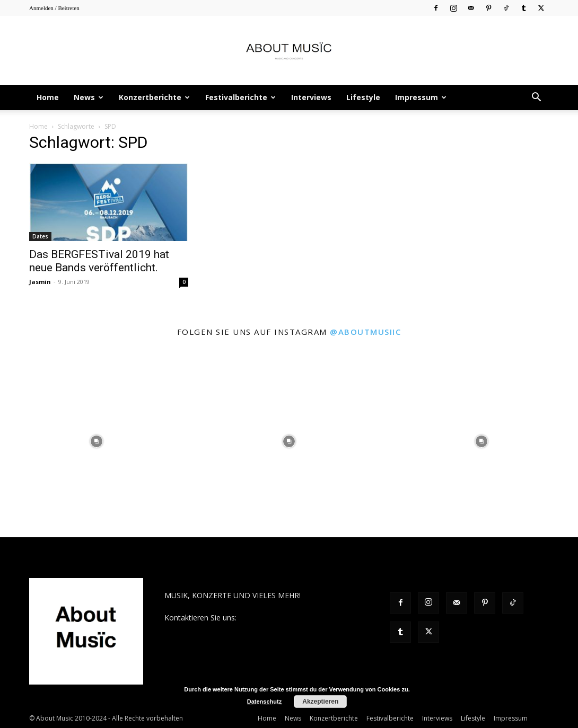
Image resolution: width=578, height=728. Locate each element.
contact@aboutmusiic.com (284, 618)
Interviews (311, 97)
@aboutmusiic (365, 332)
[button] (536, 98)
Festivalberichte (240, 97)
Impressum (421, 97)
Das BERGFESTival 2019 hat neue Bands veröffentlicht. (99, 261)
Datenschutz (264, 702)
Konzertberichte (154, 97)
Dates (40, 236)
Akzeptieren (320, 702)
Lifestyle (363, 97)
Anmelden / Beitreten (54, 8)
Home (48, 97)
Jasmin (40, 282)
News (89, 97)
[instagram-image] (96, 441)
